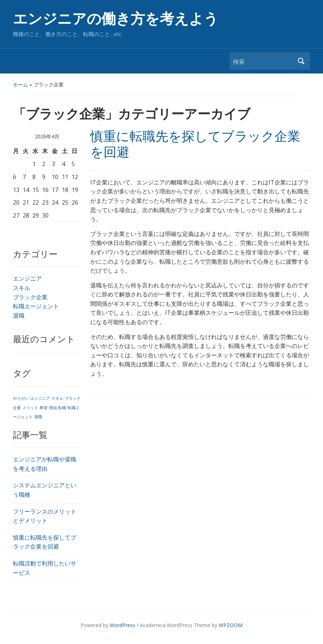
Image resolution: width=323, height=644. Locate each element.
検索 (301, 61)
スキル (22, 288)
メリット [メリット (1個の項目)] (30, 408)
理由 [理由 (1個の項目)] (53, 408)
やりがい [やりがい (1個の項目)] (21, 398)
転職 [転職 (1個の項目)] (62, 408)
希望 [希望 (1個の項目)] (44, 408)
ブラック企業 (30, 297)
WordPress (122, 625)
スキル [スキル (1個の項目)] (57, 398)
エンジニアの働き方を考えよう (116, 19)
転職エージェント (36, 306)
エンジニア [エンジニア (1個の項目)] (40, 398)
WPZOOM (231, 625)
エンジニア (27, 278)
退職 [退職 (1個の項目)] (38, 417)
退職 (19, 316)
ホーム (21, 84)
